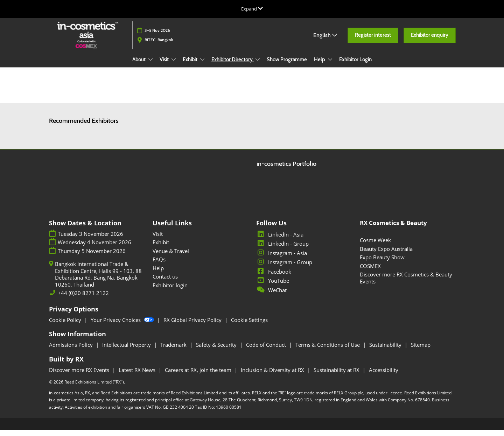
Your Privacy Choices (123, 326)
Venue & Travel (171, 257)
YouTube (273, 287)
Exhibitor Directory (233, 66)
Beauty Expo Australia (386, 255)
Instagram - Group (284, 268)
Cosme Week (375, 246)
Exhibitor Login (355, 66)
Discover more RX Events (80, 376)
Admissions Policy (72, 351)
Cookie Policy (66, 326)
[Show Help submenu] (330, 66)
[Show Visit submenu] (174, 66)
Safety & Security (217, 351)
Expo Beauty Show (382, 263)
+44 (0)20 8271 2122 (83, 299)
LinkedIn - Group (282, 250)
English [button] (325, 42)
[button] (373, 42)
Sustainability (386, 351)
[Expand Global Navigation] (252, 9)
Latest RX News (138, 376)
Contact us (165, 283)
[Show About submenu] (150, 66)
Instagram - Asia (282, 259)
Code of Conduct (267, 351)
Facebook (274, 278)
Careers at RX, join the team (199, 376)
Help (320, 66)
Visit (165, 66)
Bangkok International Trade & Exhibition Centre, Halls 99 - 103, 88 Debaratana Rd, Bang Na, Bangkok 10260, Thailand (98, 281)
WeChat (271, 296)
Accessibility (384, 376)
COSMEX (370, 272)
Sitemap (421, 351)
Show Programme (287, 66)
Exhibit (191, 66)
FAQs (159, 266)
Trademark (174, 351)
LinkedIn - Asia (280, 241)
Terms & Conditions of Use (328, 351)
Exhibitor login (170, 291)
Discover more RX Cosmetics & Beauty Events (406, 284)
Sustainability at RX (337, 376)
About (139, 66)
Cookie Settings (249, 326)
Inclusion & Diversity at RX (273, 376)
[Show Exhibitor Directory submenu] (258, 66)
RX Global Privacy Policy (193, 326)
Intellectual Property (127, 351)
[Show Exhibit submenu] (202, 66)
